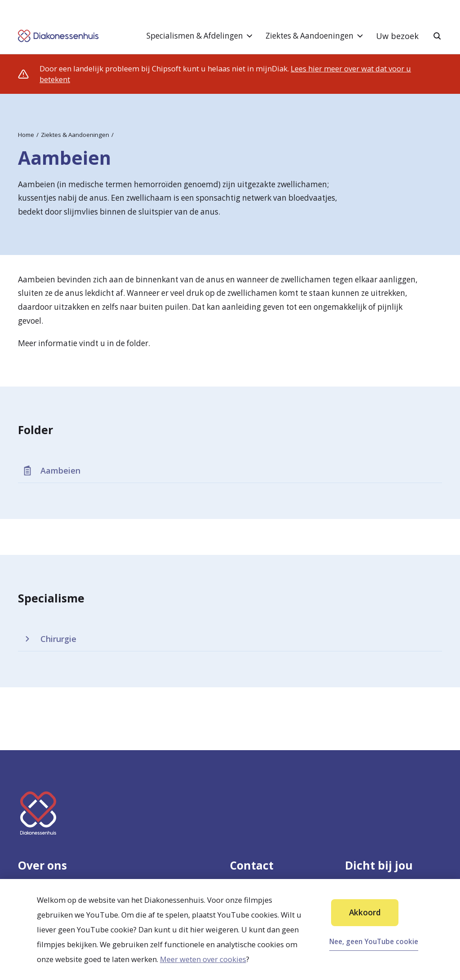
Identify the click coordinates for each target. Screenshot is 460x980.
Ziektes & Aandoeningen (75, 135)
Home (26, 135)
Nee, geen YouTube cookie (374, 941)
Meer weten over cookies (203, 959)
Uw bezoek (397, 36)
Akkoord (365, 912)
